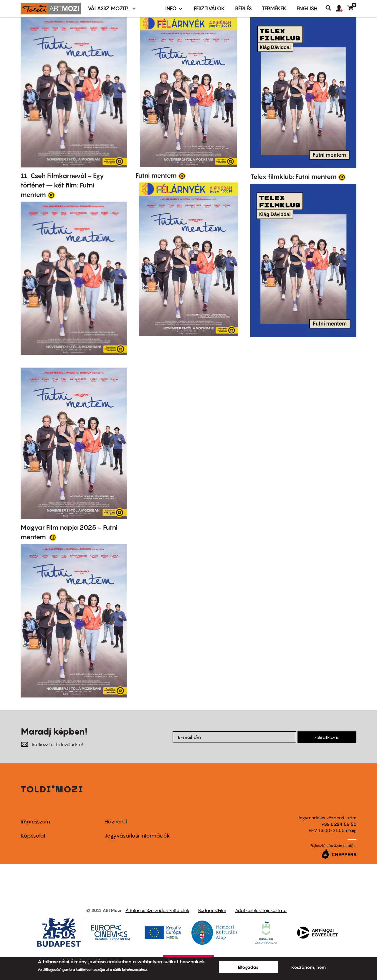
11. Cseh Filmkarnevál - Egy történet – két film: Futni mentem (62, 185)
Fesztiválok (209, 8)
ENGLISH (307, 8)
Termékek (274, 8)
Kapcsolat (33, 836)
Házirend (116, 822)
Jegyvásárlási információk (137, 836)
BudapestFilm (212, 910)
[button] (342, 9)
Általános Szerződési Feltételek (157, 910)
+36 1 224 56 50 (339, 824)
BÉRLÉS (243, 8)
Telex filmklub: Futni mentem (294, 177)
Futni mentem (156, 175)
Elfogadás (248, 967)
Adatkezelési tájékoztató (261, 910)
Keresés (331, 8)
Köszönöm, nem (309, 967)
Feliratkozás (327, 737)
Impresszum (35, 822)
